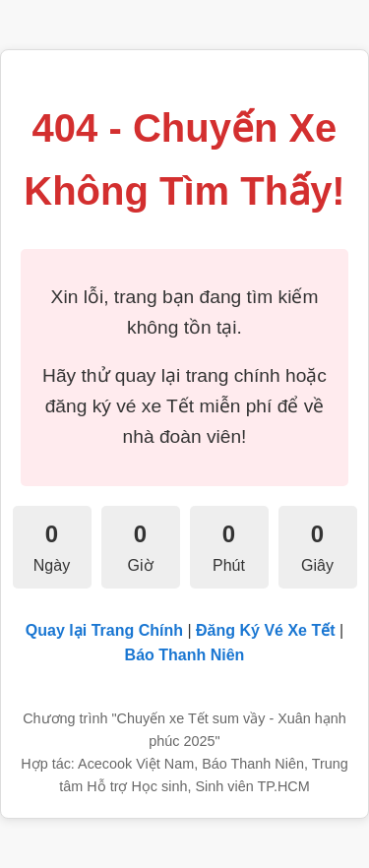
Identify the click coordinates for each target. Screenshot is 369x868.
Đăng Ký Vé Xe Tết (265, 630)
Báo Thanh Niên (185, 655)
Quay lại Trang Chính (104, 630)
